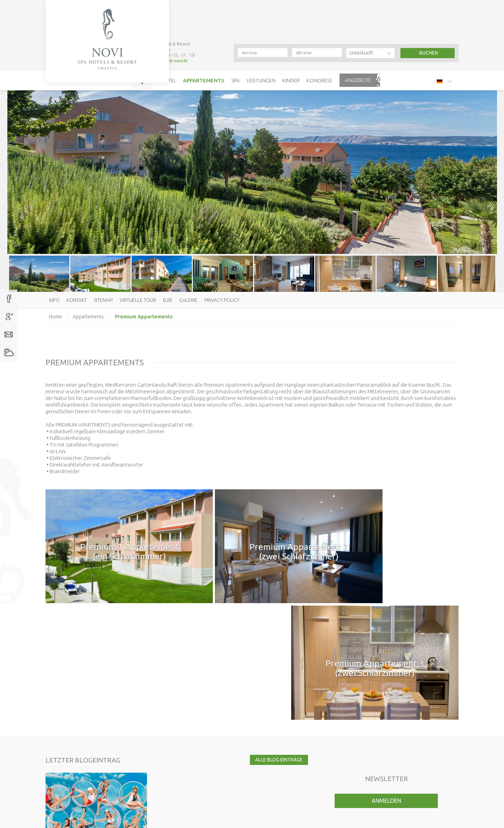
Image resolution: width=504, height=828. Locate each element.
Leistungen (261, 43)
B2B (168, 300)
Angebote (358, 43)
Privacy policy (222, 300)
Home (55, 317)
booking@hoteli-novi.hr (164, 23)
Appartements (204, 43)
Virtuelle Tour (138, 300)
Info (54, 300)
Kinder (291, 43)
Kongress (319, 43)
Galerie (188, 300)
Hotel (168, 43)
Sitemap (103, 300)
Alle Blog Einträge (277, 621)
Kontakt (77, 300)
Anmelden (386, 662)
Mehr (140, 656)
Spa (236, 43)
